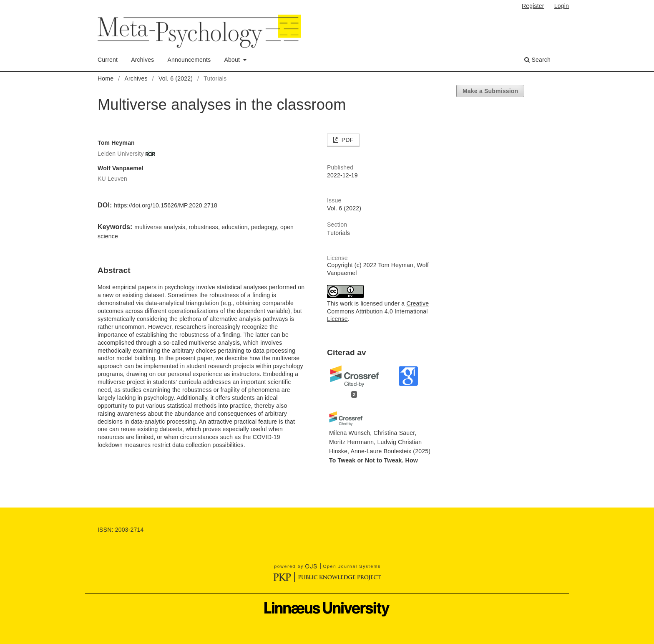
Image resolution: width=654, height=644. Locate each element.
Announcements (189, 60)
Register (533, 6)
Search (537, 60)
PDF (347, 140)
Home (106, 78)
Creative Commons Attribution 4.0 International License (378, 311)
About (233, 60)
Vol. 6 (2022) (176, 78)
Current (108, 60)
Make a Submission (490, 91)
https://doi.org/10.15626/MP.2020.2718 (166, 205)
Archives (142, 60)
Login (562, 6)
